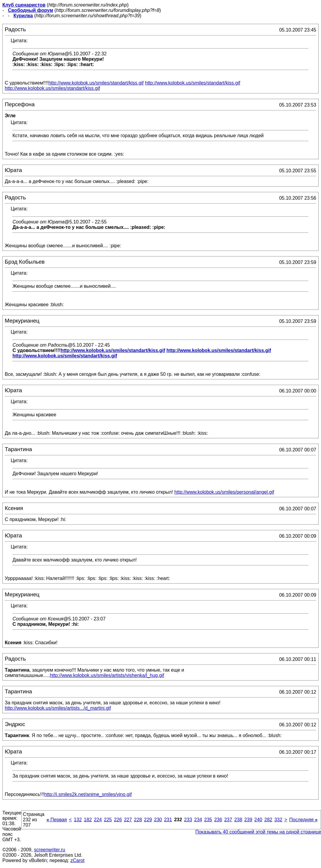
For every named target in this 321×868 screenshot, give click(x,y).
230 (158, 820)
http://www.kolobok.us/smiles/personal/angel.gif (224, 492)
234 (198, 820)
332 (278, 820)
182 (88, 820)
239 (248, 820)
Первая (57, 820)
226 (118, 820)
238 (238, 820)
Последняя (303, 820)
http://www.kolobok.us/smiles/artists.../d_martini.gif (58, 708)
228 (138, 820)
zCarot (77, 860)
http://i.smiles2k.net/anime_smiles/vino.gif (88, 794)
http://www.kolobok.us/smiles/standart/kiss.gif (96, 83)
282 (268, 820)
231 (168, 820)
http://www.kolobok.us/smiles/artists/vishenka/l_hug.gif (107, 675)
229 (148, 820)
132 (78, 820)
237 (228, 820)
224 (98, 820)
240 (258, 820)
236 (218, 820)
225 (108, 820)
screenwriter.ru (50, 850)
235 (208, 820)
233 (188, 820)
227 (128, 820)
